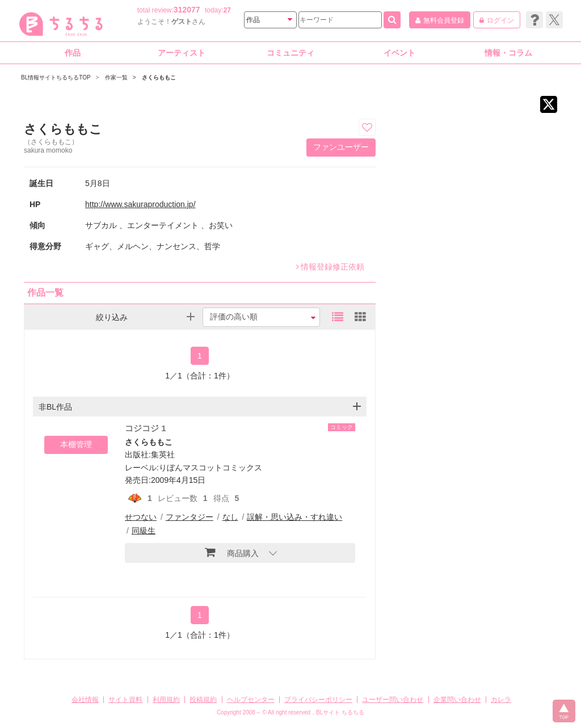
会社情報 (85, 700)
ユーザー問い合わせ (393, 700)
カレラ (501, 700)
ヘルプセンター (251, 700)
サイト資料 (125, 700)
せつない (141, 517)
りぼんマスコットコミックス (210, 468)
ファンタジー (190, 517)
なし (230, 517)
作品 (73, 53)
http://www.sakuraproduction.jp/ (140, 204)
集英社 (163, 455)
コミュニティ (290, 53)
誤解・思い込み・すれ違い (294, 517)
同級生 (144, 531)
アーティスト (182, 53)
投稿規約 (203, 700)
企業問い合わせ (457, 700)
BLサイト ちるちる (340, 712)
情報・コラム (508, 53)
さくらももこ (149, 442)
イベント (399, 53)
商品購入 (232, 552)
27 (227, 10)
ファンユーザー (341, 147)
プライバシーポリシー (318, 700)
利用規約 (166, 700)
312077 (187, 10)
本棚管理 (76, 444)
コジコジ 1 (146, 428)
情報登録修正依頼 (330, 267)
